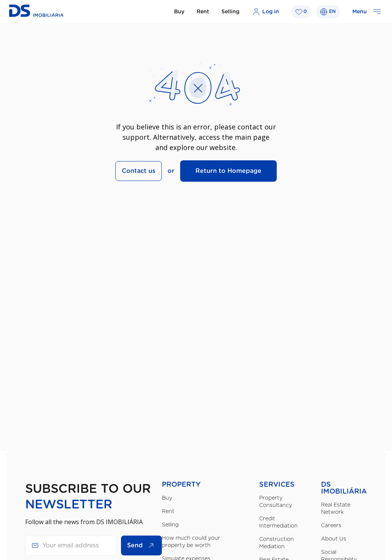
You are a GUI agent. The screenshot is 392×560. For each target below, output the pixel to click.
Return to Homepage (228, 171)
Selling (230, 12)
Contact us (139, 171)
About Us (334, 539)
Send (142, 545)
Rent (203, 12)
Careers (331, 526)
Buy (179, 12)
